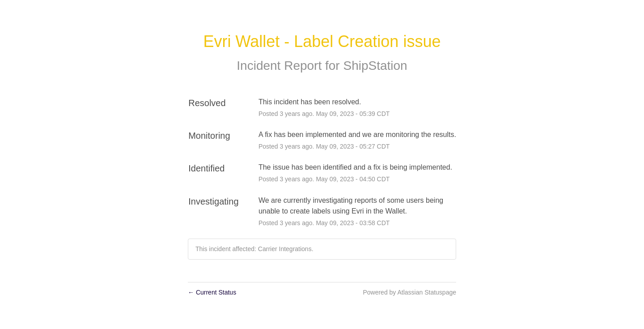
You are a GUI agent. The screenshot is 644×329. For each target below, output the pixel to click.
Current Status (212, 292)
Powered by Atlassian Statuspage (409, 292)
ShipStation (375, 66)
